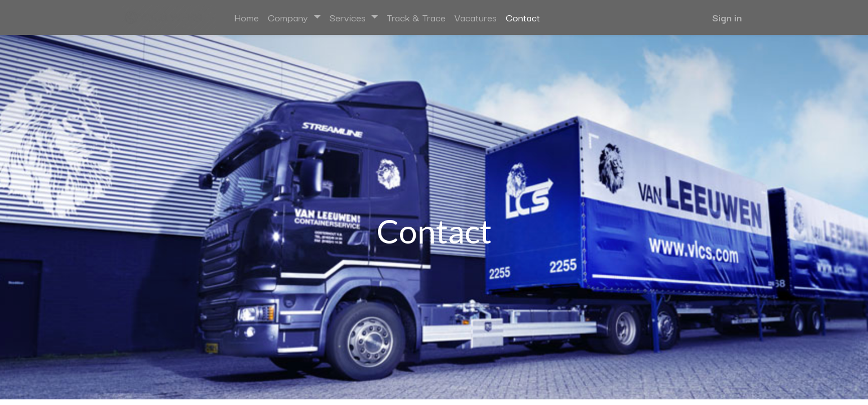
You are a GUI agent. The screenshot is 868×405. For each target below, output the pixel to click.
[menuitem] (246, 17)
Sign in (727, 17)
